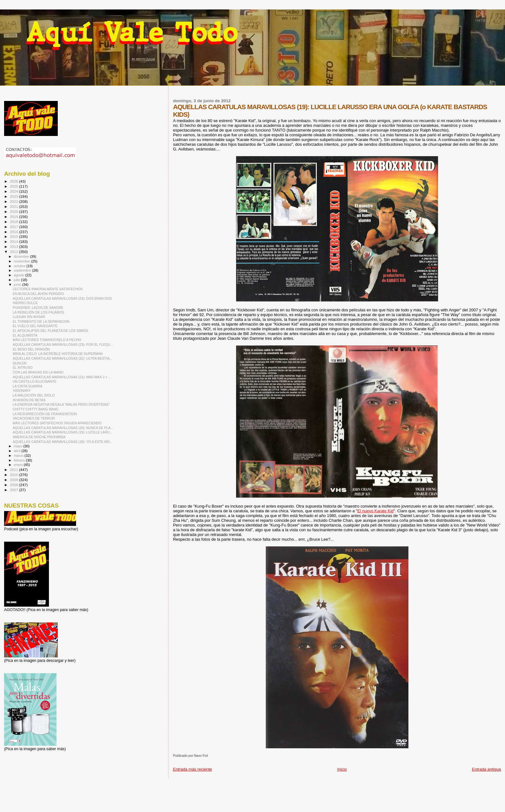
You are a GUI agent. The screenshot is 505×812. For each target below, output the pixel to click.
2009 (14, 480)
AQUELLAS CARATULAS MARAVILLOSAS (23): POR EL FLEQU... (63, 344)
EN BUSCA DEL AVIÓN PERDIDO (38, 294)
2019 (14, 217)
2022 (14, 201)
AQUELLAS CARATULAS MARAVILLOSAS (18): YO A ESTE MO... (62, 442)
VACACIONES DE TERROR (34, 418)
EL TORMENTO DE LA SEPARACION (41, 321)
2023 (14, 196)
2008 (14, 485)
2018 (14, 222)
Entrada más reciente (193, 769)
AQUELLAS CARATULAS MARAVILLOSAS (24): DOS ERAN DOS (62, 298)
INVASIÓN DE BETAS (29, 400)
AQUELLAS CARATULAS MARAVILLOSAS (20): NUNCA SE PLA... (63, 428)
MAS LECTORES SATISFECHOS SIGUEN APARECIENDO (57, 423)
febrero (20, 460)
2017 (14, 227)
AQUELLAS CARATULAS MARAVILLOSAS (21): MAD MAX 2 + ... (62, 377)
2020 (14, 212)
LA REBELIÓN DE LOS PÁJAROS (38, 312)
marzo (19, 456)
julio (18, 280)
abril (18, 451)
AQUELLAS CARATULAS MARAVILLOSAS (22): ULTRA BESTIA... (62, 358)
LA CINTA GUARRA (27, 386)
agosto (20, 275)
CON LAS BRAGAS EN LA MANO (38, 372)
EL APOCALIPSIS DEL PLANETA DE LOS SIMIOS (50, 331)
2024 (14, 191)
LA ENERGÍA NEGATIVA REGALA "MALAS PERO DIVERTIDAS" (61, 404)
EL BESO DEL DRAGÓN (31, 349)
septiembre (23, 270)
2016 (14, 232)
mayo (19, 446)
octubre (20, 266)
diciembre (22, 256)
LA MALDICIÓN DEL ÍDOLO (34, 395)
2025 (14, 186)
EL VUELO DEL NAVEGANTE (35, 326)
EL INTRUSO (23, 368)
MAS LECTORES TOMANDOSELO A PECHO (47, 340)
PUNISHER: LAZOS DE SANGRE (38, 308)
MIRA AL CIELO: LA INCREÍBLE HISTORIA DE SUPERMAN (58, 354)
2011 (14, 470)
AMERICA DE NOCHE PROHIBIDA (39, 437)
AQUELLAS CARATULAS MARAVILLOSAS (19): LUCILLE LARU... (62, 432)
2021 (14, 206)
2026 (14, 181)
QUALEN (20, 363)
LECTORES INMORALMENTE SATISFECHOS (48, 289)
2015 (14, 236)
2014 (14, 241)
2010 (14, 475)
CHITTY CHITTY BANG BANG (36, 409)
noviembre (23, 261)
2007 (14, 490)
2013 (14, 247)
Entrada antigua (486, 769)
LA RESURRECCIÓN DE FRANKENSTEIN (45, 414)
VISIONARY (22, 391)
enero (19, 465)
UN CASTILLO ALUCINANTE (35, 381)
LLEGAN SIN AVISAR (29, 317)
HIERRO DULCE (25, 303)
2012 (14, 252)
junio (18, 285)
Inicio (342, 769)
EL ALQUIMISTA (25, 335)
